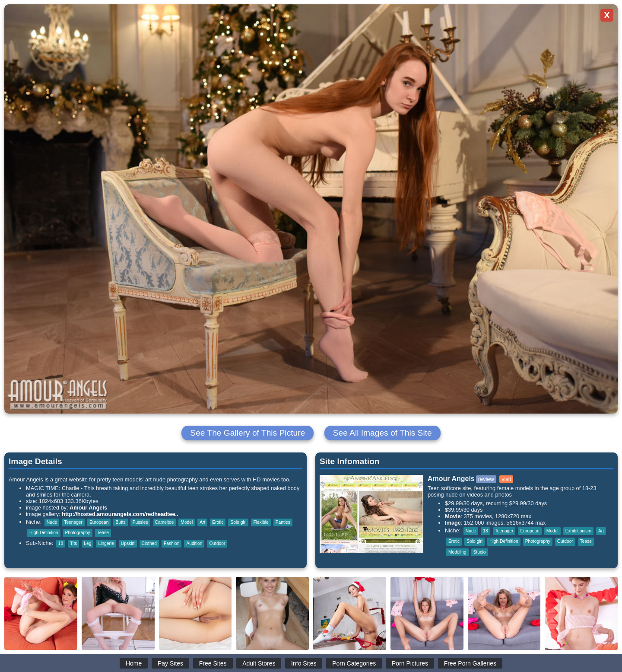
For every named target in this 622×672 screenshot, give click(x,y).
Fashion (171, 543)
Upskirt (128, 543)
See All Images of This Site (382, 433)
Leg (87, 543)
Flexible (261, 522)
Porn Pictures (410, 663)
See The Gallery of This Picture (248, 433)
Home (134, 663)
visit (506, 479)
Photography (78, 533)
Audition (194, 543)
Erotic (218, 522)
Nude (52, 522)
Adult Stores (259, 663)
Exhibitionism (578, 531)
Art (202, 522)
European (99, 522)
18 (61, 543)
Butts (120, 522)
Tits (73, 543)
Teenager (73, 522)
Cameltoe (165, 522)
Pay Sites (170, 663)
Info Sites (304, 663)
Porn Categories (354, 663)
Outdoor (217, 543)
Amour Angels (88, 508)
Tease (103, 533)
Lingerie (106, 543)
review (486, 479)
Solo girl (238, 522)
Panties (283, 522)
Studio (480, 552)
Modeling (457, 552)
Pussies (140, 522)
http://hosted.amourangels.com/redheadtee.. (120, 514)
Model (187, 522)
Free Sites (213, 663)
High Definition (44, 533)
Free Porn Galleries (470, 663)
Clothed (149, 543)
